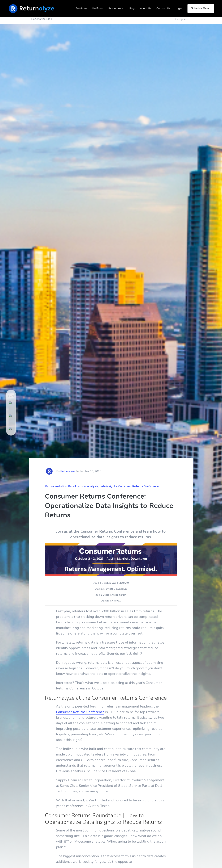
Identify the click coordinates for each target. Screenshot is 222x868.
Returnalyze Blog (42, 19)
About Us (146, 8)
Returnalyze (68, 471)
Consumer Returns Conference (139, 486)
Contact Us (163, 8)
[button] (116, 9)
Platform (98, 8)
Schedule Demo (201, 8)
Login (179, 8)
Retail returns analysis (83, 486)
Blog (132, 8)
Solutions (81, 8)
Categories (182, 19)
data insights (108, 486)
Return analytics (56, 486)
